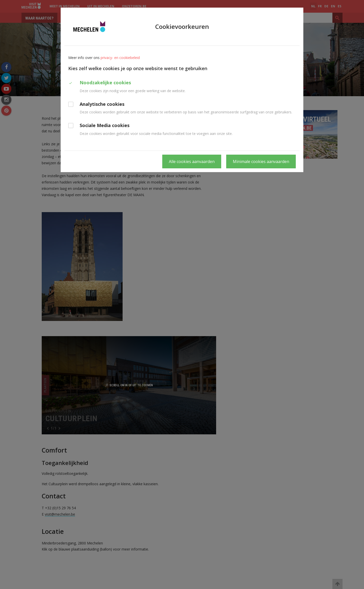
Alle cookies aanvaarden (192, 161)
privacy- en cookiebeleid (120, 58)
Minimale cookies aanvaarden (261, 161)
